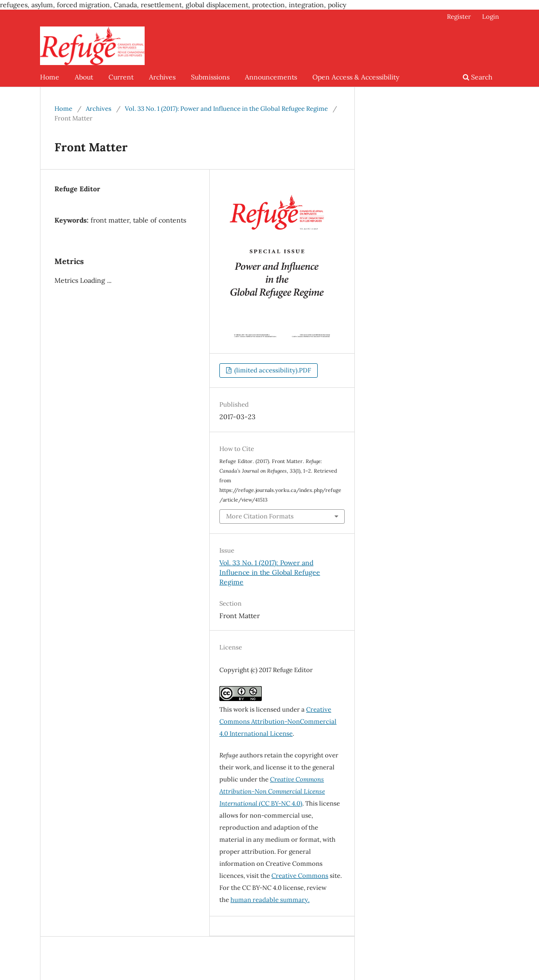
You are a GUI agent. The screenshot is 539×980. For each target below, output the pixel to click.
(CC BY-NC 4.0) (272, 791)
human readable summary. (270, 900)
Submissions (210, 77)
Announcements (271, 77)
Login (491, 17)
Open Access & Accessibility (356, 77)
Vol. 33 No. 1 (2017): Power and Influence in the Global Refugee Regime (226, 109)
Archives (162, 77)
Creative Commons (300, 876)
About (84, 77)
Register (459, 17)
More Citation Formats (260, 516)
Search (478, 77)
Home (50, 77)
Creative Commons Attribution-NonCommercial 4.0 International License (278, 722)
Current (121, 77)
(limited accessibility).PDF (272, 370)
